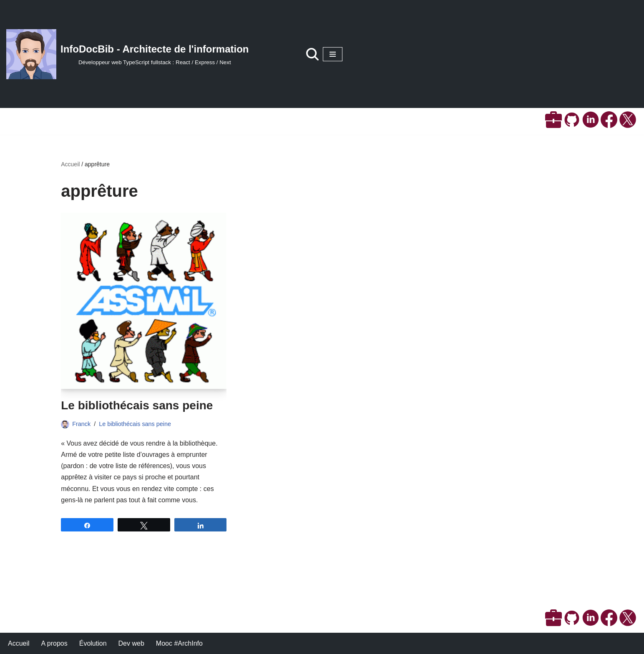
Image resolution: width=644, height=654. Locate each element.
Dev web (131, 643)
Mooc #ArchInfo (179, 643)
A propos (54, 643)
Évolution (93, 643)
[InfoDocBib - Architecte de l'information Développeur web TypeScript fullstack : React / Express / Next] (128, 54)
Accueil (70, 164)
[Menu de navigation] (333, 54)
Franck (81, 424)
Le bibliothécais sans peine (137, 405)
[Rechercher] (312, 54)
